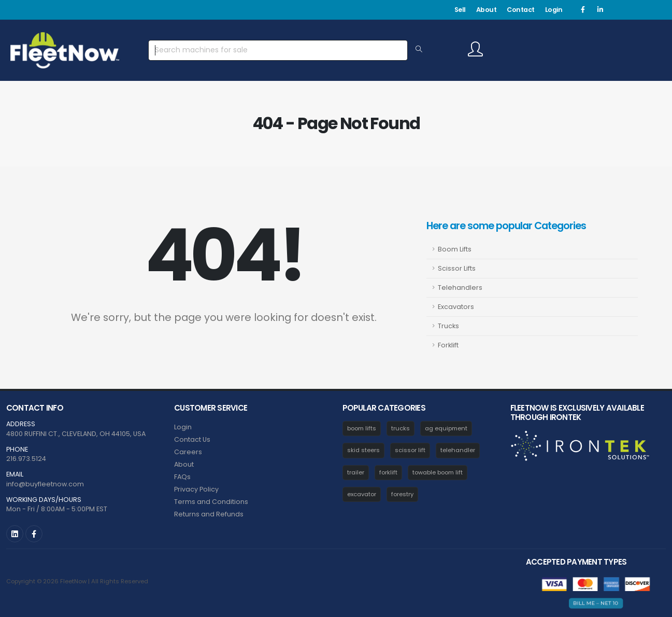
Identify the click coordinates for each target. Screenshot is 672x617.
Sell (460, 10)
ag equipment (446, 428)
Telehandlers (460, 288)
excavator (362, 494)
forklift (388, 472)
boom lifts (362, 428)
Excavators (456, 307)
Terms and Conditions (211, 502)
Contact (521, 10)
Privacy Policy (196, 489)
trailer (356, 472)
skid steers (363, 450)
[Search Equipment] (419, 50)
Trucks (448, 326)
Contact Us (192, 439)
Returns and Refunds (209, 514)
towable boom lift (438, 472)
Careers (188, 452)
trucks (401, 428)
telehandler (458, 450)
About (487, 10)
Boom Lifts (455, 249)
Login (554, 10)
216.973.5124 (26, 459)
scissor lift (410, 450)
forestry (402, 494)
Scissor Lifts (457, 268)
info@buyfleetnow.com (45, 484)
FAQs (182, 477)
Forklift (448, 345)
